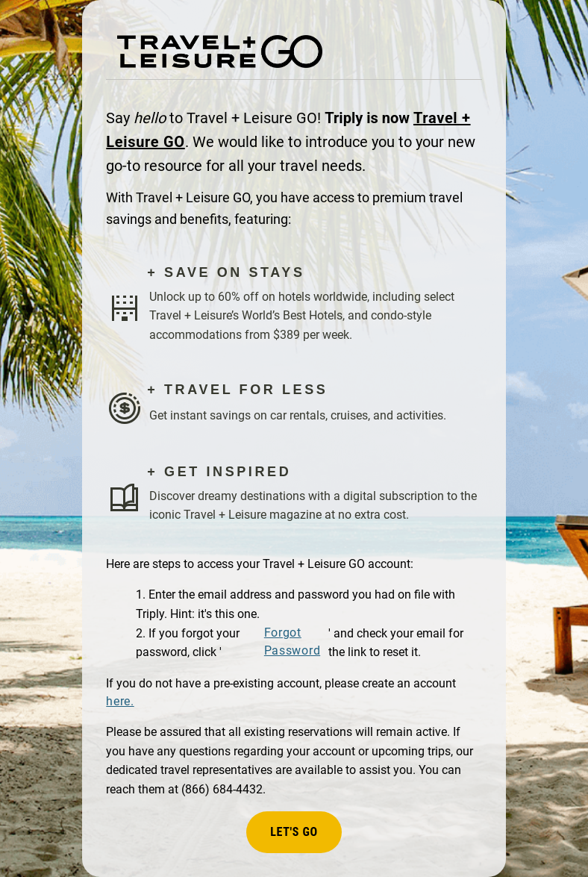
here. (120, 701)
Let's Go (294, 832)
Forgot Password (292, 642)
